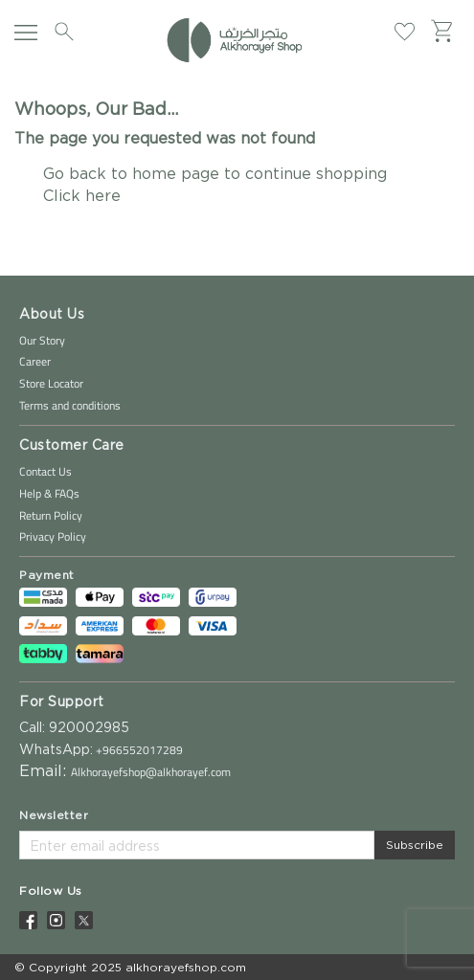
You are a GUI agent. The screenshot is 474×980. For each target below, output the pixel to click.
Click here (82, 195)
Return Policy (51, 515)
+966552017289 (138, 750)
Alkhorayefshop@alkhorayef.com (151, 772)
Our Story (42, 340)
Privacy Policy (53, 536)
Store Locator (51, 383)
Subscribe (415, 845)
